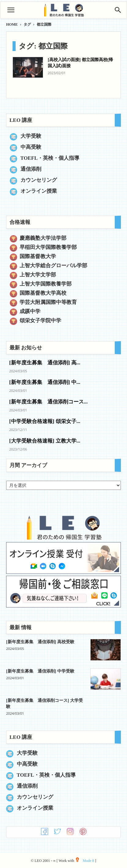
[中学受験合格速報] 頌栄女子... (45, 421)
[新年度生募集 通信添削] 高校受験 (40, 642)
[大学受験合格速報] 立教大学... (45, 441)
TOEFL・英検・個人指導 (50, 158)
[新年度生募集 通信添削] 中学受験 (40, 671)
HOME (12, 24)
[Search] (118, 10)
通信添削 (31, 169)
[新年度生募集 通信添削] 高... (45, 363)
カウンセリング (39, 180)
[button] (11, 10)
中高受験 (31, 147)
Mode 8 (85, 861)
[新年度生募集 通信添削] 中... (45, 382)
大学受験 (31, 136)
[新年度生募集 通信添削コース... (48, 402)
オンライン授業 (39, 191)
